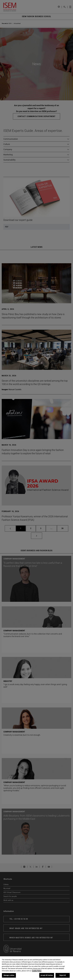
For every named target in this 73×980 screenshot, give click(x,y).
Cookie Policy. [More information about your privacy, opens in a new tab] (37, 971)
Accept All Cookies (47, 975)
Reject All (63, 975)
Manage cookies (9, 975)
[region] (36, 968)
